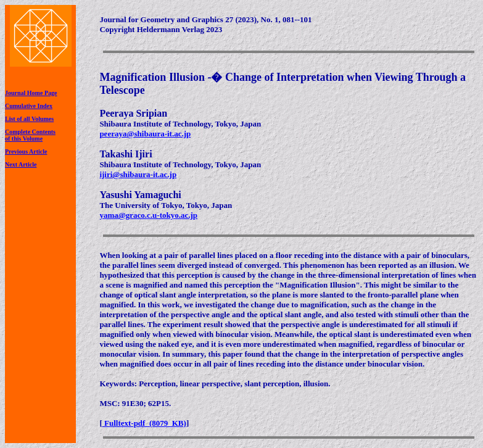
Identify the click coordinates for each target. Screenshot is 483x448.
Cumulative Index (29, 106)
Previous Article (26, 151)
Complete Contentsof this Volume (30, 135)
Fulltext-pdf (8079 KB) (144, 423)
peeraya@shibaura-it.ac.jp (145, 134)
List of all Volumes (29, 119)
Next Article (21, 164)
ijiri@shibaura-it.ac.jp (138, 174)
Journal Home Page (31, 93)
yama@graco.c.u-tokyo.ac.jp (148, 215)
